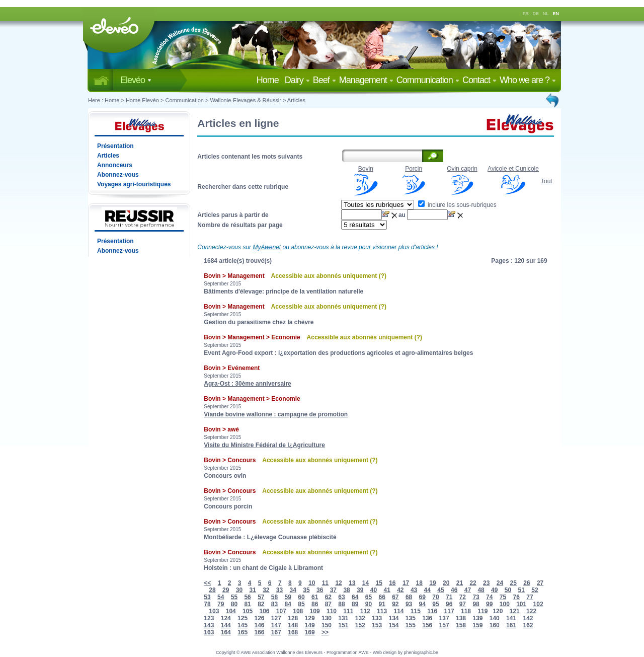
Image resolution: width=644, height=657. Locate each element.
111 (348, 611)
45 (440, 590)
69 (422, 597)
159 (477, 625)
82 (261, 604)
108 (298, 611)
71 (449, 597)
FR (526, 14)
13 (352, 583)
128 (293, 618)
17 (406, 583)
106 (264, 611)
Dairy (297, 80)
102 (538, 604)
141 (511, 618)
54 (221, 597)
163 (209, 632)
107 (281, 611)
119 (482, 611)
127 (276, 618)
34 (293, 590)
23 (486, 583)
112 (365, 611)
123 (209, 618)
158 (461, 625)
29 (226, 590)
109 (315, 611)
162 (528, 625)
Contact (479, 80)
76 (516, 597)
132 (360, 618)
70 (435, 597)
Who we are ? (528, 80)
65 (369, 597)
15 (379, 583)
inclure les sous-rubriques (457, 205)
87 (328, 604)
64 (355, 597)
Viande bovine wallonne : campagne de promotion (276, 414)
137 (444, 618)
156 (427, 625)
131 (343, 618)
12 (338, 583)
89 (355, 604)
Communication (428, 80)
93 (409, 604)
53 (207, 597)
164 (226, 632)
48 (481, 590)
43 (414, 590)
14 (366, 583)
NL (546, 14)
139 (477, 618)
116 (432, 611)
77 (530, 597)
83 (274, 604)
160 (495, 625)
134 (393, 618)
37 (333, 590)
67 (395, 597)
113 (382, 611)
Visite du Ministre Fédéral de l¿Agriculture (264, 445)
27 (540, 583)
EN (556, 14)
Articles (296, 100)
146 (259, 625)
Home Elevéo (142, 100)
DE (536, 14)
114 (398, 611)
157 (444, 625)
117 (449, 611)
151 (343, 625)
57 (261, 597)
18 (419, 583)
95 (435, 604)
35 (306, 590)
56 (247, 597)
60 (301, 597)
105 (248, 611)
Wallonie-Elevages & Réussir (245, 100)
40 (374, 590)
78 (207, 604)
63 (341, 597)
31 (252, 590)
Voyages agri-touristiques (134, 184)
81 (247, 604)
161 (511, 625)
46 (454, 590)
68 (409, 597)
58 (274, 597)
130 (327, 618)
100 (505, 604)
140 (495, 618)
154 (393, 625)
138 (461, 618)
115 (416, 611)
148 (293, 625)
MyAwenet (267, 247)
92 (395, 604)
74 (489, 597)
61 (315, 597)
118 (466, 611)
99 (489, 604)
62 (328, 597)
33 (279, 590)
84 (288, 604)
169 (310, 632)
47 (468, 590)
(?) (383, 276)
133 (377, 618)
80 (234, 604)
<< (207, 583)
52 (535, 590)
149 (310, 625)
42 (400, 590)
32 (266, 590)
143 (209, 625)
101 (521, 604)
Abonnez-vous (118, 175)
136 (427, 618)
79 (221, 604)
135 (411, 618)
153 (377, 625)
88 (341, 604)
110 (332, 611)
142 (528, 618)
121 (515, 611)
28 (212, 590)
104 (231, 611)
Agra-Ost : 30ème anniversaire (247, 384)
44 (427, 590)
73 (476, 597)
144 (226, 625)
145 (243, 625)
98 (476, 604)
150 (327, 625)
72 (463, 597)
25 (513, 583)
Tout (547, 181)
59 (288, 597)
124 (226, 618)
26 (527, 583)
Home (270, 80)
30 (239, 590)
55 (234, 597)
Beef (325, 80)
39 (360, 590)
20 (446, 583)
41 (387, 590)
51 (521, 590)
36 (320, 590)
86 (315, 604)
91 (382, 604)
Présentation (115, 146)
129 (310, 618)
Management (366, 80)
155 (411, 625)
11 (325, 583)
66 (382, 597)
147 (276, 625)
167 (276, 632)
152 (360, 625)
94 (422, 604)
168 (293, 632)
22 (473, 583)
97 (463, 604)
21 (460, 583)
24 (500, 583)
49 (494, 590)
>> (325, 632)
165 (243, 632)
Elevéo (136, 80)
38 (346, 590)
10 (312, 583)
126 (259, 618)
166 (259, 632)
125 (243, 618)
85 (301, 604)
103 (214, 611)
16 (392, 583)
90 (369, 604)
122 (531, 611)
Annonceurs (115, 165)
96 (449, 604)
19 (432, 583)
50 (508, 590)
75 (503, 597)
